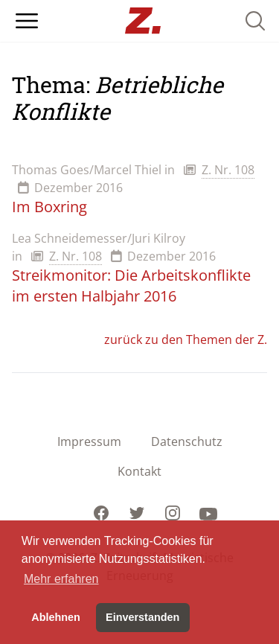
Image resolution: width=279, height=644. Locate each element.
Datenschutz (187, 441)
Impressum (89, 441)
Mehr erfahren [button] (61, 579)
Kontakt (139, 471)
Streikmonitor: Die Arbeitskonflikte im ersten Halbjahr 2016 (131, 286)
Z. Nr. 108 (228, 170)
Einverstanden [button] (142, 617)
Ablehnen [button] (56, 617)
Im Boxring (49, 207)
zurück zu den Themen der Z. (186, 339)
